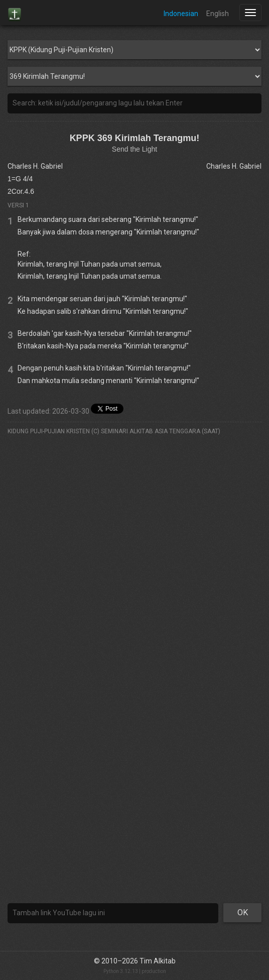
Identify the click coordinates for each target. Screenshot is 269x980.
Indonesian (181, 14)
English (218, 14)
